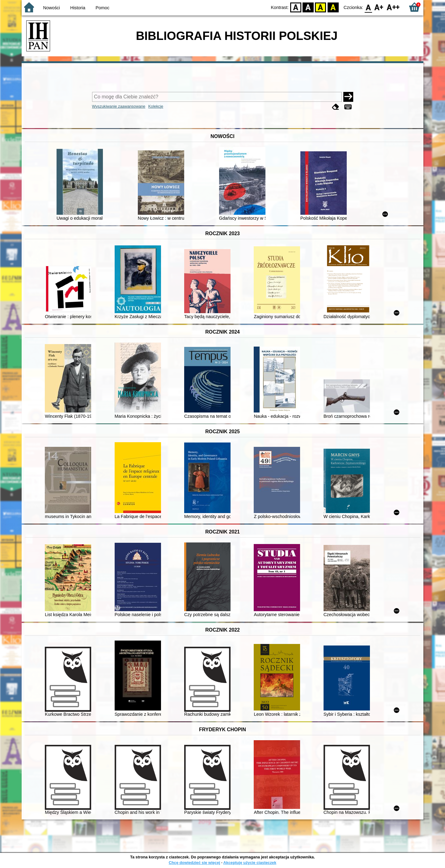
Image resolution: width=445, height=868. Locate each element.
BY (333, 7)
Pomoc (102, 8)
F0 (368, 7)
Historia (78, 8)
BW (308, 7)
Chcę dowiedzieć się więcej (194, 863)
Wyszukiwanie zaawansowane (119, 106)
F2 (393, 7)
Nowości (52, 8)
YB (321, 7)
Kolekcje (156, 106)
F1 (379, 7)
